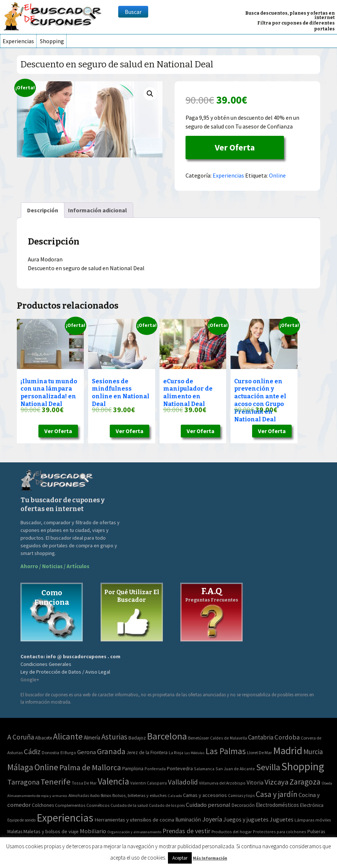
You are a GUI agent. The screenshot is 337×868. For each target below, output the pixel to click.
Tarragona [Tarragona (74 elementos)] (23, 782)
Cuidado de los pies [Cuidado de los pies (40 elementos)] (167, 805)
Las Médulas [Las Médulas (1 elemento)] (194, 753)
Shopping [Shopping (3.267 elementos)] (303, 766)
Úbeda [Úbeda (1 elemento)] (327, 783)
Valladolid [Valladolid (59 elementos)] (183, 782)
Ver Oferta (235, 147)
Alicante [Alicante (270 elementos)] (68, 736)
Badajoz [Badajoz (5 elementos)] (137, 738)
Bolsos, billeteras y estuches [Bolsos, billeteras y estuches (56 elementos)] (139, 795)
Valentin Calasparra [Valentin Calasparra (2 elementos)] (149, 783)
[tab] (43, 210)
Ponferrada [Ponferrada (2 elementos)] (155, 769)
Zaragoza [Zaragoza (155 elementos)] (305, 782)
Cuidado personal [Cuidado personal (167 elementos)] (208, 805)
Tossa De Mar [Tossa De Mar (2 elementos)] (84, 783)
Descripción (43, 210)
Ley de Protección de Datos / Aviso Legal (65, 672)
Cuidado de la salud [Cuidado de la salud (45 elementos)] (129, 805)
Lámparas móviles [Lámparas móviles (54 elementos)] (313, 820)
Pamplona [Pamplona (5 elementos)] (133, 769)
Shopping (52, 41)
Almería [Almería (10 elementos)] (92, 737)
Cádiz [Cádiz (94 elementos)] (32, 752)
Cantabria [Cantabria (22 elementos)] (261, 737)
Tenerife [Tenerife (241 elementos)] (56, 782)
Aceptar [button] (180, 858)
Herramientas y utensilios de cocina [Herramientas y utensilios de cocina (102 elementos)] (134, 819)
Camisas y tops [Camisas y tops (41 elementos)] (241, 796)
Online (277, 175)
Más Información (210, 858)
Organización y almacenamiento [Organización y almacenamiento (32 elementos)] (134, 832)
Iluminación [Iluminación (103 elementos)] (188, 819)
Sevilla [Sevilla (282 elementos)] (268, 767)
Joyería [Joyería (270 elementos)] (212, 819)
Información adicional (98, 210)
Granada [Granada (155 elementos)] (111, 751)
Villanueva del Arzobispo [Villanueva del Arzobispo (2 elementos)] (222, 783)
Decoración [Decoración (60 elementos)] (243, 805)
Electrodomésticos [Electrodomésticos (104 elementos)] (277, 805)
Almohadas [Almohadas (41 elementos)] (79, 796)
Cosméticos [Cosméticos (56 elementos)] (98, 805)
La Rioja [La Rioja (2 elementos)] (176, 752)
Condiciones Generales (46, 664)
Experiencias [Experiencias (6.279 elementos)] (65, 818)
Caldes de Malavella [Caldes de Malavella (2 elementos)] (229, 738)
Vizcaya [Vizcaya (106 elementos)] (276, 782)
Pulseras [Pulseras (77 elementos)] (316, 831)
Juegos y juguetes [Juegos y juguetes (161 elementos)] (246, 819)
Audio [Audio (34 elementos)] (95, 796)
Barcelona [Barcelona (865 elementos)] (167, 736)
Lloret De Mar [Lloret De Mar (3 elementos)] (259, 752)
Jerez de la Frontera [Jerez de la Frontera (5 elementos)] (147, 752)
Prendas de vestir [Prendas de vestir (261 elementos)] (186, 831)
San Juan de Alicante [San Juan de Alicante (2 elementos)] (235, 769)
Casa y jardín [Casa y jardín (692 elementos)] (277, 794)
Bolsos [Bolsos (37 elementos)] (106, 796)
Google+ (30, 679)
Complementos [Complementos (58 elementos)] (70, 805)
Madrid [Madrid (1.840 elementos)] (288, 751)
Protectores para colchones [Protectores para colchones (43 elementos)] (280, 832)
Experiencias (18, 41)
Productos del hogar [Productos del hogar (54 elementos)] (232, 832)
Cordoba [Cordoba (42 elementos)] (287, 737)
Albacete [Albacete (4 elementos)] (44, 738)
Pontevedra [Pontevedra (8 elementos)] (180, 768)
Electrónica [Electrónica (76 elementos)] (312, 805)
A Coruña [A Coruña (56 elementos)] (21, 737)
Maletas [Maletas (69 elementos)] (15, 832)
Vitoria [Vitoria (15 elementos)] (255, 782)
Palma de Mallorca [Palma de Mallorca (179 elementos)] (90, 767)
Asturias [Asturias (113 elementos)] (114, 737)
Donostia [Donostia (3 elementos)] (50, 752)
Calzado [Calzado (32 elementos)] (175, 796)
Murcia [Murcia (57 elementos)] (313, 752)
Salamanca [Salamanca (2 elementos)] (204, 769)
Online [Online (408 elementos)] (46, 767)
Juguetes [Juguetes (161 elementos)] (282, 819)
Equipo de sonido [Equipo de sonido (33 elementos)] (21, 820)
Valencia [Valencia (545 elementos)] (113, 781)
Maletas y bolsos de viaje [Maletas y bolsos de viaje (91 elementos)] (51, 831)
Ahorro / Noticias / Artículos (55, 566)
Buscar (133, 12)
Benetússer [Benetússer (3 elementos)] (199, 738)
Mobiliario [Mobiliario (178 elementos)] (93, 831)
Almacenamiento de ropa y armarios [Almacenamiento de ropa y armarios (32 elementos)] (37, 796)
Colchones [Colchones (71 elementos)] (43, 805)
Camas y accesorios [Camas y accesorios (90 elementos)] (205, 795)
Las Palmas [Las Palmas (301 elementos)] (226, 751)
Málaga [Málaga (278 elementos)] (20, 767)
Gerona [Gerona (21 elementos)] (87, 752)
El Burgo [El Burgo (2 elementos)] (68, 752)
